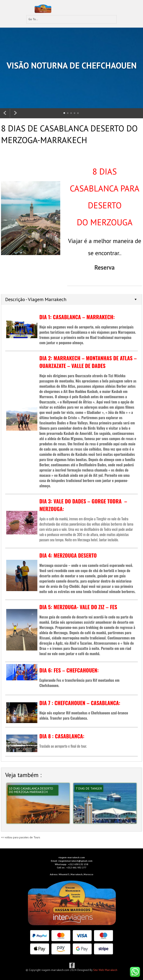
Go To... (33, 19)
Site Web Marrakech (105, 970)
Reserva (105, 267)
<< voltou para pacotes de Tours (21, 837)
